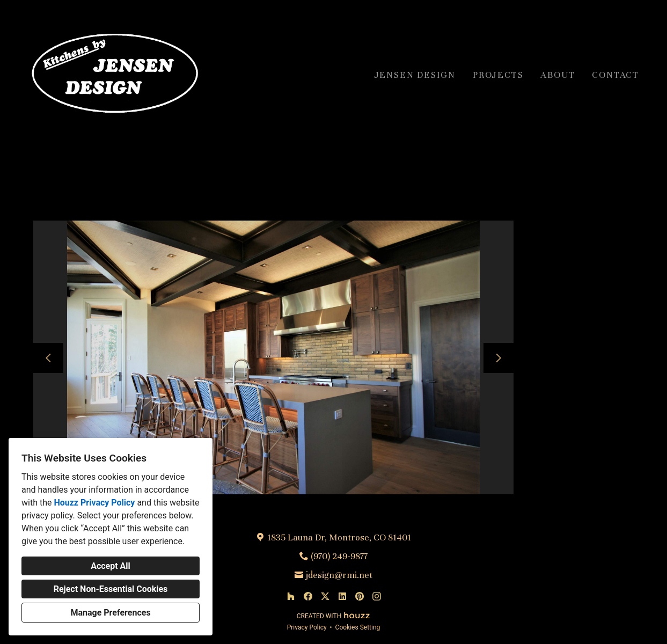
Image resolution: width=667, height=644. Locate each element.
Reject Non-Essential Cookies (111, 589)
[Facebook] (308, 596)
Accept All (111, 566)
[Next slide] (499, 358)
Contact (615, 75)
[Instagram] (377, 596)
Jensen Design (415, 75)
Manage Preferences (110, 613)
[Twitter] (325, 596)
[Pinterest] (360, 596)
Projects (498, 75)
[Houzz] (291, 596)
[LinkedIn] (342, 596)
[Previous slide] (48, 358)
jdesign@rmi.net (339, 575)
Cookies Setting (358, 627)
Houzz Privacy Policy (94, 503)
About (558, 75)
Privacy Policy (307, 627)
